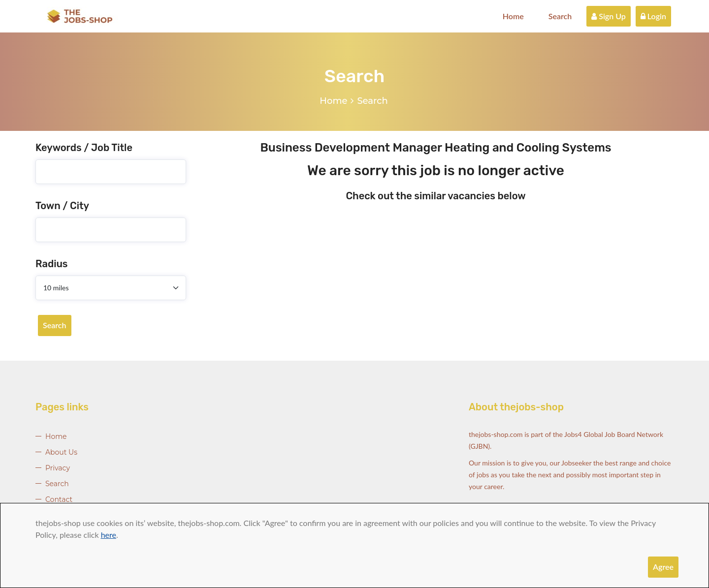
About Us (61, 452)
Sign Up (609, 16)
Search (560, 16)
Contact (59, 499)
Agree (663, 567)
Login (653, 16)
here (109, 535)
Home (513, 16)
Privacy (58, 468)
